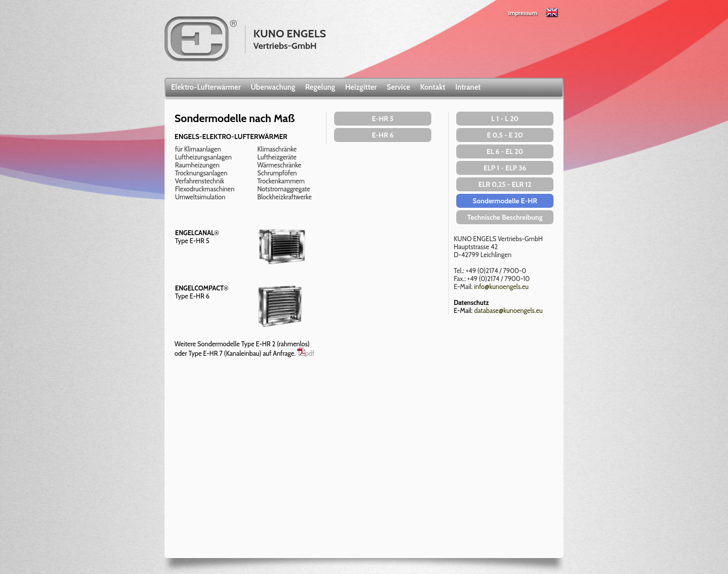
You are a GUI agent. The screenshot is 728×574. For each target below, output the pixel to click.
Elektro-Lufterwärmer (206, 87)
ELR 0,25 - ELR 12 (505, 184)
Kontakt (433, 87)
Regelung (320, 87)
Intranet (468, 87)
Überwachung (273, 87)
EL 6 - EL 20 (505, 151)
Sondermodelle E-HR (505, 201)
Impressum (523, 13)
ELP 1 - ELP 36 (505, 168)
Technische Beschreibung (505, 217)
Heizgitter (361, 87)
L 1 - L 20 (505, 119)
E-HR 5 (383, 119)
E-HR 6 (383, 135)
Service (399, 87)
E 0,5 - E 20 (505, 135)
